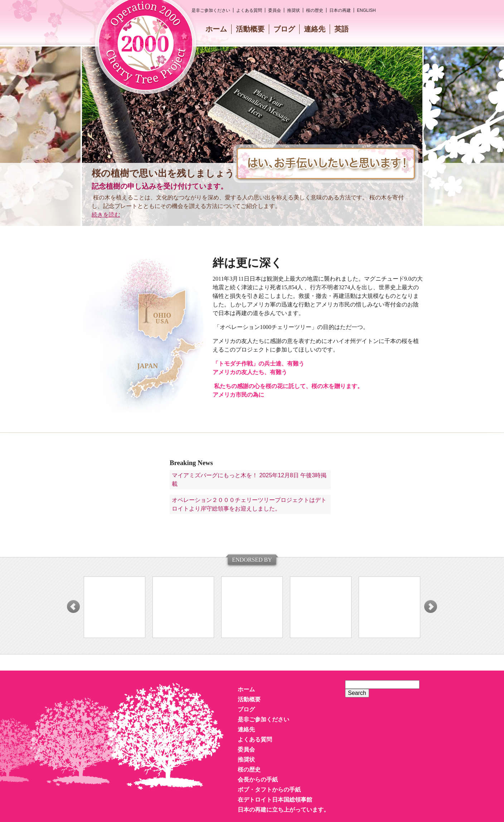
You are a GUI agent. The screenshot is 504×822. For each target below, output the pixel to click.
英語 (341, 29)
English (366, 10)
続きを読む (106, 215)
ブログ (284, 29)
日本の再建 (340, 10)
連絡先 (315, 29)
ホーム (216, 29)
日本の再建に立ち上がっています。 (283, 810)
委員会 (275, 10)
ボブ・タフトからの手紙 (269, 790)
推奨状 (294, 10)
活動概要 (250, 29)
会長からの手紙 (258, 780)
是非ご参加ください (211, 10)
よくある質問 (249, 10)
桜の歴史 (315, 10)
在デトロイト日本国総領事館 (275, 800)
